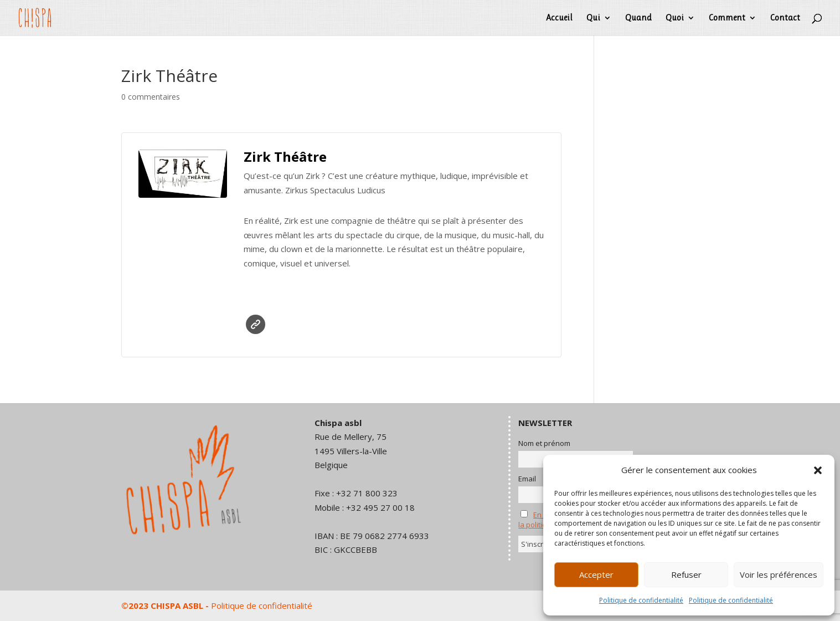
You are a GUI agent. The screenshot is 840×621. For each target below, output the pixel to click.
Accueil (559, 18)
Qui (593, 18)
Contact (785, 18)
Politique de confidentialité (641, 600)
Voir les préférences (779, 574)
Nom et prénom (544, 443)
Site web (256, 324)
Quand (638, 18)
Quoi (675, 18)
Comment (727, 18)
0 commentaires (151, 97)
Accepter (596, 574)
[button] (818, 470)
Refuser (686, 574)
